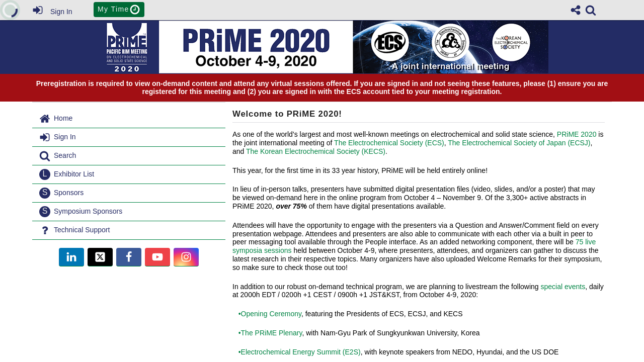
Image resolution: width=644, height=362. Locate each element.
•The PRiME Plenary (267, 333)
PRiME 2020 (577, 134)
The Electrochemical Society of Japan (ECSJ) (519, 143)
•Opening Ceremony (267, 314)
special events (563, 287)
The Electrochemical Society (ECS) (389, 143)
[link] (591, 10)
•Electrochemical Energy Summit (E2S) (297, 352)
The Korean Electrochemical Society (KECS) (316, 151)
